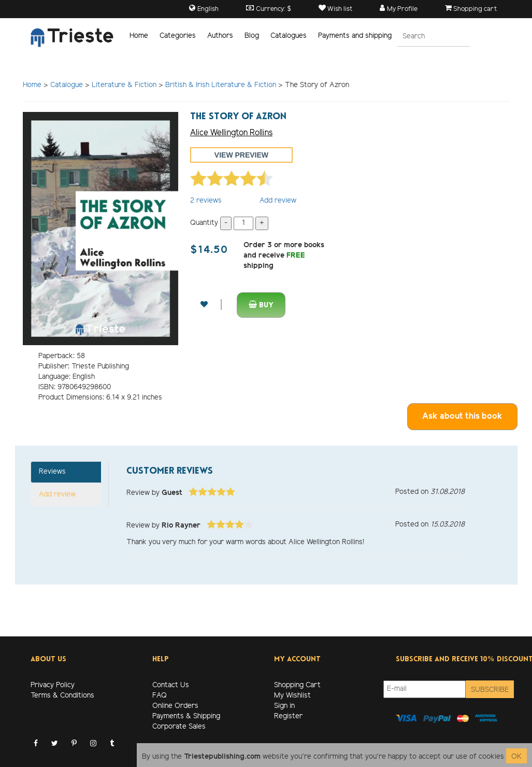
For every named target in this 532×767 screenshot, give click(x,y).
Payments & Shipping (186, 716)
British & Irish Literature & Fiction (221, 85)
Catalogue (67, 85)
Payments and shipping (355, 36)
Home (139, 36)
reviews (206, 201)
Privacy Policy (53, 685)
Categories (178, 36)
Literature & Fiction (124, 85)
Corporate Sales (179, 727)
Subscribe (490, 690)
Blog (252, 36)
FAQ (160, 696)
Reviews (52, 472)
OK (516, 757)
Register (288, 716)
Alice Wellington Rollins (231, 133)
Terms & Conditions (62, 696)
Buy (261, 305)
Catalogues (289, 36)
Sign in (284, 706)
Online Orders (175, 706)
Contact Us (171, 685)
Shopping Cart (297, 685)
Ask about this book (462, 416)
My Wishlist (292, 696)
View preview (241, 155)
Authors (220, 36)
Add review (278, 201)
